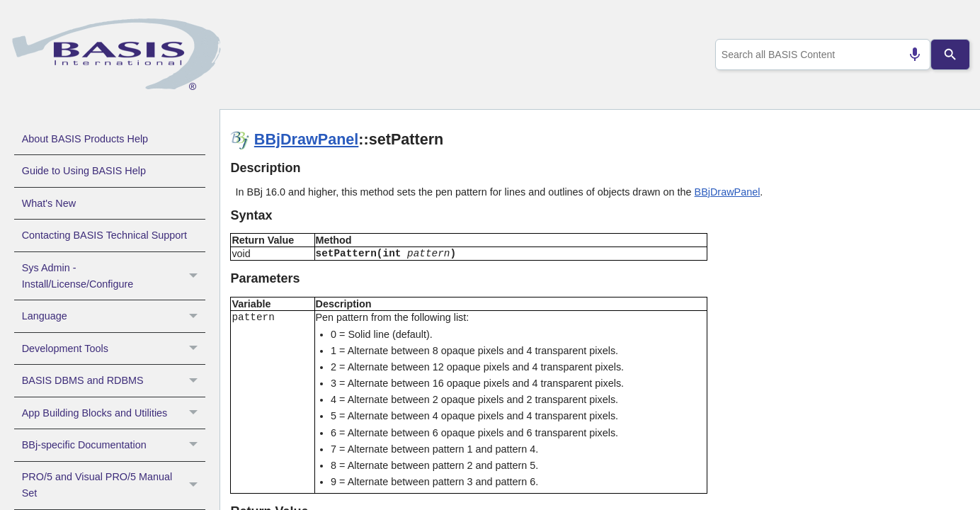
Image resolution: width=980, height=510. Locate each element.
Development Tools (114, 348)
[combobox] (820, 55)
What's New (49, 203)
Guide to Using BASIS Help (84, 171)
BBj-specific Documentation (114, 445)
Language (114, 316)
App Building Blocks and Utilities (114, 413)
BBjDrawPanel (307, 139)
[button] (195, 276)
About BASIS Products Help (85, 139)
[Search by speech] (908, 55)
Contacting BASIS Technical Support (104, 235)
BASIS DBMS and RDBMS (114, 380)
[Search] (950, 55)
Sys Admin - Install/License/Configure (114, 276)
